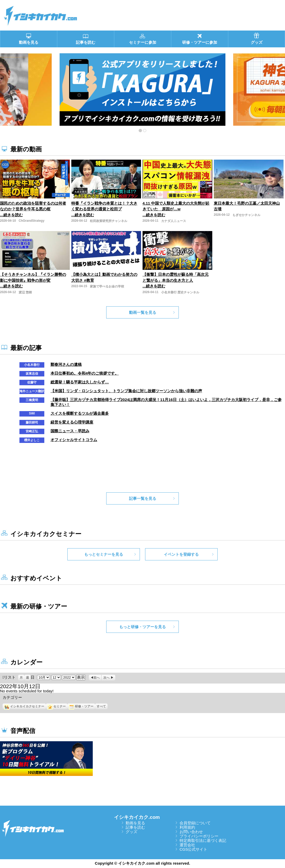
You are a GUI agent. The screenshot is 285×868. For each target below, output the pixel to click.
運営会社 (187, 845)
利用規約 (187, 827)
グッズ (131, 832)
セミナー (57, 706)
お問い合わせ (191, 832)
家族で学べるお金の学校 (107, 286)
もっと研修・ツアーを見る (142, 627)
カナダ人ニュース (174, 221)
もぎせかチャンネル (246, 215)
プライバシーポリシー (199, 836)
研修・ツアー (81, 706)
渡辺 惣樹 (25, 292)
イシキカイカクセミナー (24, 706)
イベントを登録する (181, 554)
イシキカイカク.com (137, 817)
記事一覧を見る (143, 498)
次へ (106, 678)
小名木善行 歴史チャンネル (180, 292)
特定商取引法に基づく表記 (203, 840)
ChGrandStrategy (31, 221)
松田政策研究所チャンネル (109, 221)
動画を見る (135, 823)
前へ (97, 678)
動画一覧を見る (143, 312)
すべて (101, 706)
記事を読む (135, 827)
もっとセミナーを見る (104, 554)
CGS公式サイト (194, 849)
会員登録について (195, 823)
